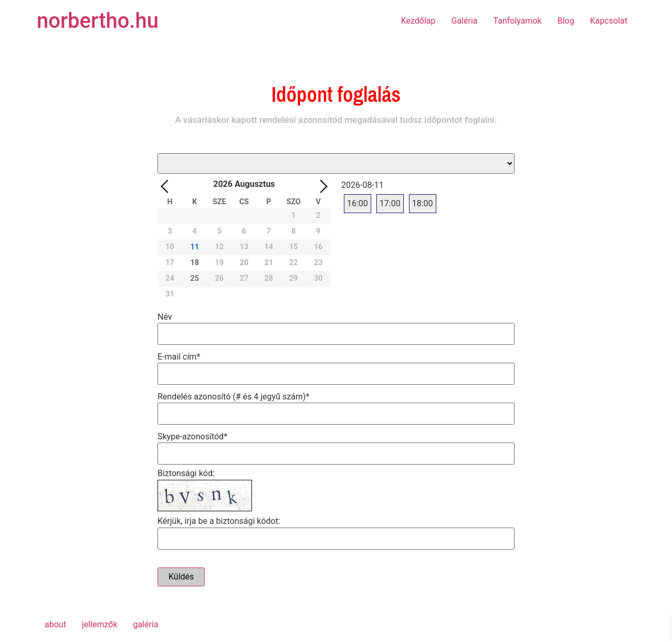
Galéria (465, 21)
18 (195, 263)
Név (165, 316)
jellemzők (100, 624)
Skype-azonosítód (192, 436)
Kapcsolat (609, 21)
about (55, 624)
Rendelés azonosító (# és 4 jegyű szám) (233, 396)
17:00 (390, 203)
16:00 (358, 203)
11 (195, 247)
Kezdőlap (418, 21)
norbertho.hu (98, 21)
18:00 (423, 203)
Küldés (181, 577)
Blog (566, 21)
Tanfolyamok (518, 21)
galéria (146, 624)
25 (195, 278)
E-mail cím (179, 356)
